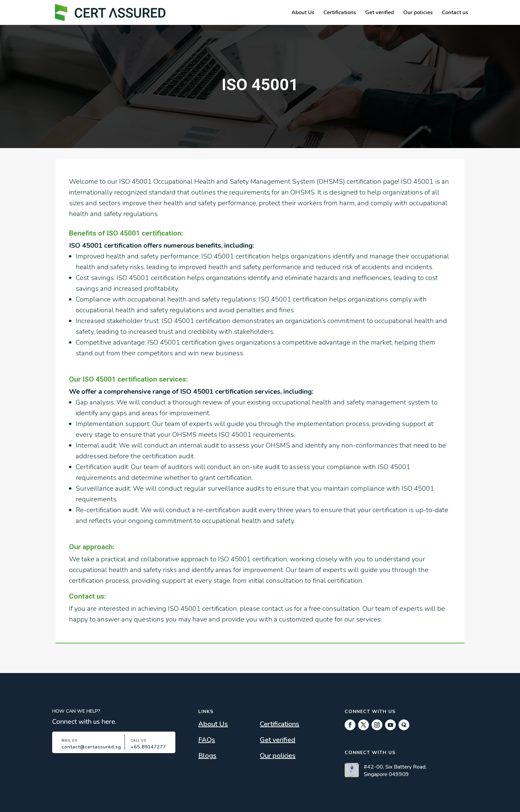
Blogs (207, 756)
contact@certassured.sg (91, 747)
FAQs (207, 740)
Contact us (455, 13)
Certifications (340, 13)
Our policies (418, 13)
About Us (303, 13)
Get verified (380, 13)
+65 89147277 (148, 747)
